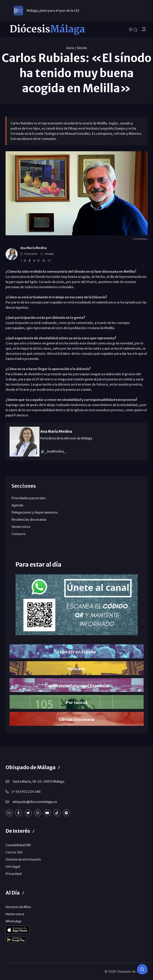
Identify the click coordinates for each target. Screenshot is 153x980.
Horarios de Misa (18, 907)
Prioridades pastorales (29, 498)
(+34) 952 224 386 (26, 792)
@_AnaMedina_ (53, 451)
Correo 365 (14, 852)
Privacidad (14, 874)
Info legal (13, 867)
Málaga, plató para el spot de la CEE (53, 11)
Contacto (19, 534)
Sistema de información (23, 859)
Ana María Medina (33, 248)
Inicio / (71, 48)
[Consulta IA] (142, 969)
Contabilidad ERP (18, 845)
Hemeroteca (21, 527)
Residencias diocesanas (29, 520)
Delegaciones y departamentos (35, 512)
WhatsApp (14, 921)
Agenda (17, 505)
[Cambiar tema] (131, 29)
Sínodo (82, 48)
